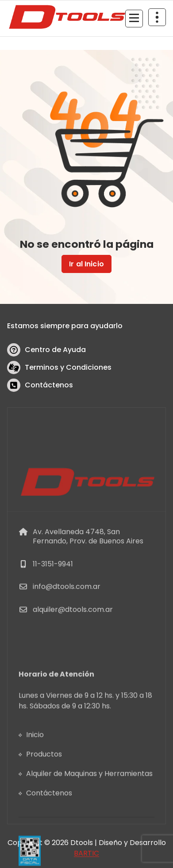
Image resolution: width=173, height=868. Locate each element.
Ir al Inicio (86, 264)
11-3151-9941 (53, 605)
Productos (44, 807)
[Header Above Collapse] (157, 17)
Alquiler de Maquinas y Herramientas (89, 827)
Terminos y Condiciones (68, 367)
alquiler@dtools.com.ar (73, 651)
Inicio (35, 788)
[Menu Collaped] (134, 19)
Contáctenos (49, 385)
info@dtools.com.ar (67, 628)
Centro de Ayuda (55, 350)
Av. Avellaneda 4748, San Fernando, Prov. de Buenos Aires (88, 578)
